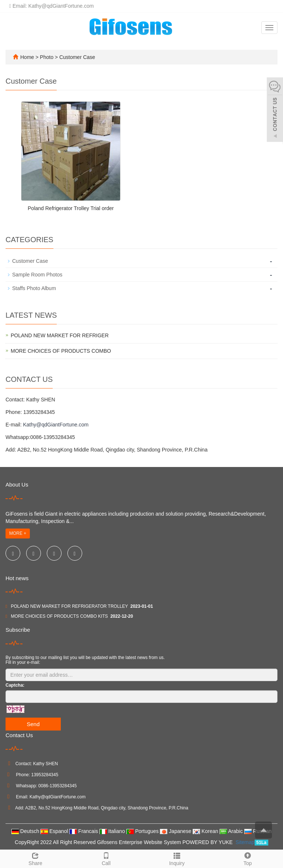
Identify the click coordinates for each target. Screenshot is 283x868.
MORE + (18, 533)
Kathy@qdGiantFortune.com (56, 425)
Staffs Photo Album (34, 288)
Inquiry (177, 858)
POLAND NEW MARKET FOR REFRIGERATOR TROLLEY (69, 606)
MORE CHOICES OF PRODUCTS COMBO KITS (59, 616)
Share (35, 858)
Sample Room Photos (37, 275)
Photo (47, 57)
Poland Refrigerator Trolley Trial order (71, 208)
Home (27, 57)
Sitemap (245, 842)
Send (33, 724)
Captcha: (15, 685)
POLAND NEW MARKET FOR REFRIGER (60, 335)
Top (248, 858)
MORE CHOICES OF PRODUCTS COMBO (61, 351)
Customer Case (76, 57)
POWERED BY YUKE (208, 842)
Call (106, 858)
